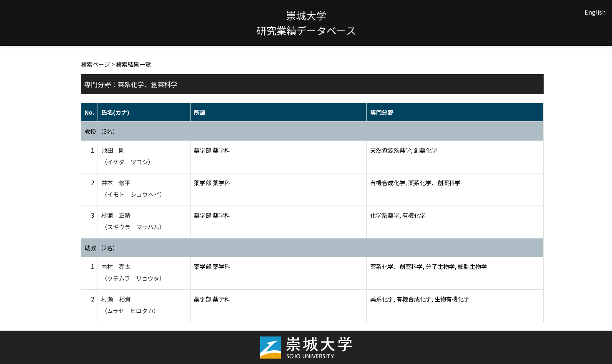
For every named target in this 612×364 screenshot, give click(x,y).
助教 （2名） (102, 248)
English (595, 12)
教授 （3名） (102, 131)
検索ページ (95, 64)
